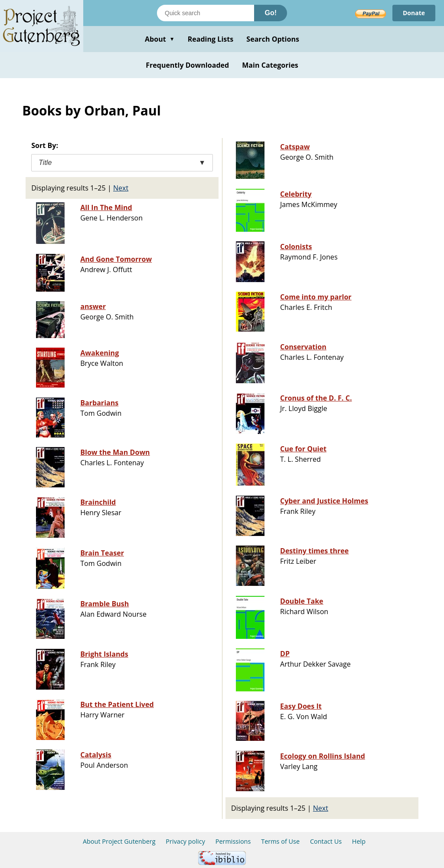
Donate (414, 13)
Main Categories (270, 65)
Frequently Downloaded (187, 65)
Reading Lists (211, 39)
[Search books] (206, 13)
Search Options (273, 39)
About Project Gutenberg (119, 841)
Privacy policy (185, 841)
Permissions (233, 841)
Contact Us (326, 841)
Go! (271, 13)
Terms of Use (280, 841)
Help (359, 841)
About (160, 39)
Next (121, 188)
